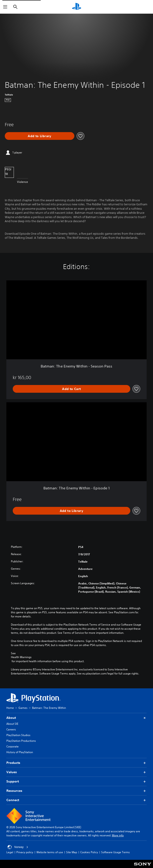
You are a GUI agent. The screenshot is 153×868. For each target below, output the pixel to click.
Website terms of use (50, 852)
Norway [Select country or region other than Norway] (18, 847)
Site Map (72, 852)
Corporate (13, 746)
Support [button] (76, 781)
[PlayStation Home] (77, 7)
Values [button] (76, 772)
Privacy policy (25, 852)
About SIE (12, 724)
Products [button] (76, 763)
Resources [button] (76, 791)
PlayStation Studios (18, 735)
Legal (10, 852)
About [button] (76, 718)
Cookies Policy (89, 852)
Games (23, 708)
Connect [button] (76, 800)
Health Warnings (21, 657)
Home (10, 708)
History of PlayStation (20, 752)
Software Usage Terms (115, 852)
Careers (11, 729)
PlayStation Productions (21, 741)
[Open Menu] (5, 7)
